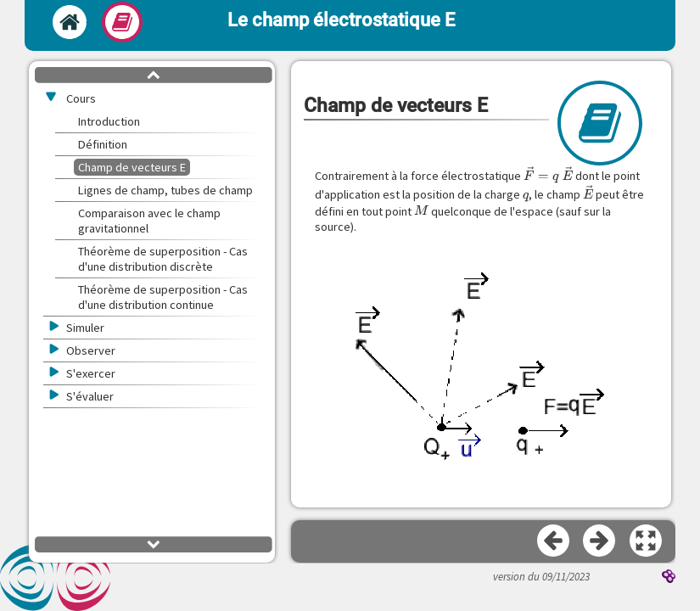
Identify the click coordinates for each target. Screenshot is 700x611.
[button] (647, 541)
